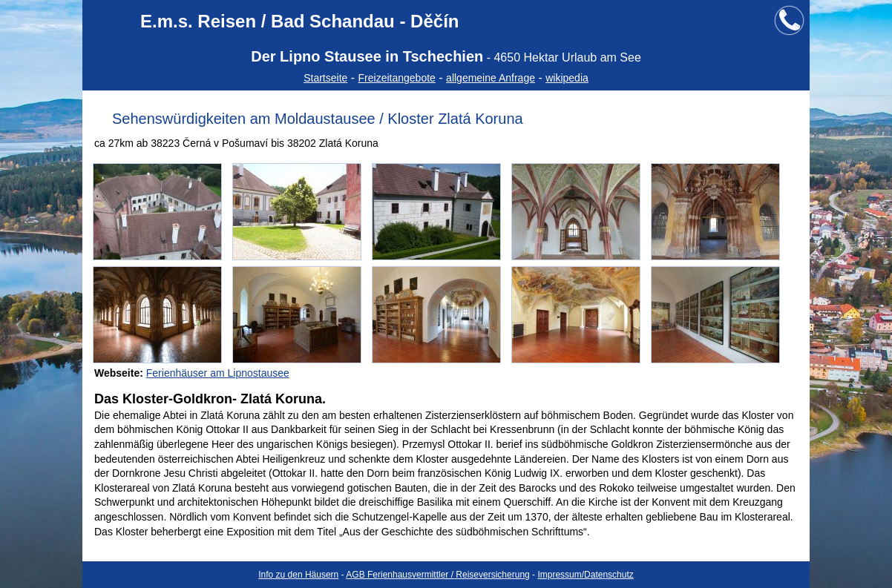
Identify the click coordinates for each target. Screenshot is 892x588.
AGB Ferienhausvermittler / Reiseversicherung (437, 575)
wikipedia (567, 78)
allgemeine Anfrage (491, 78)
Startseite (325, 78)
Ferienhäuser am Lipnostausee (218, 373)
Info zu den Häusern (298, 575)
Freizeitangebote (397, 78)
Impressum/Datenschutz (585, 575)
